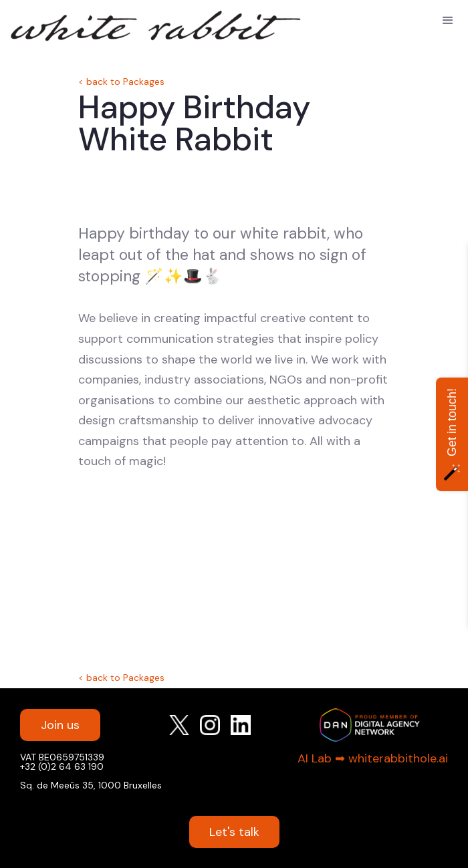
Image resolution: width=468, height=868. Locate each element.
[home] (74, 22)
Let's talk (234, 832)
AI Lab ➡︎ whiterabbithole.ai (373, 758)
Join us (60, 725)
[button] (448, 21)
